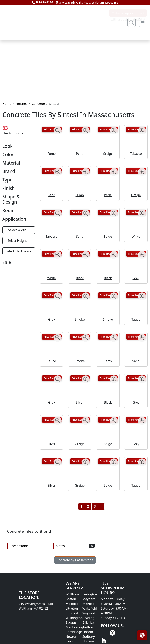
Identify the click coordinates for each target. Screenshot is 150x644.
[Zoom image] (58, 171)
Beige (108, 277)
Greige (108, 194)
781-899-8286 (42, 2)
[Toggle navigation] (143, 22)
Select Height (17, 281)
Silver (80, 443)
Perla (80, 194)
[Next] (101, 547)
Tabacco (136, 194)
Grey (136, 318)
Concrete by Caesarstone (75, 600)
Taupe (136, 360)
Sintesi (75, 586)
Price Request (52, 170)
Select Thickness (18, 291)
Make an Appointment (128, 53)
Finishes (21, 144)
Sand (52, 235)
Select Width (17, 270)
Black (80, 318)
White (136, 277)
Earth (108, 401)
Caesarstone (29, 586)
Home (7, 144)
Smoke (80, 360)
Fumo (52, 194)
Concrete (38, 144)
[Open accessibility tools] (142, 635)
